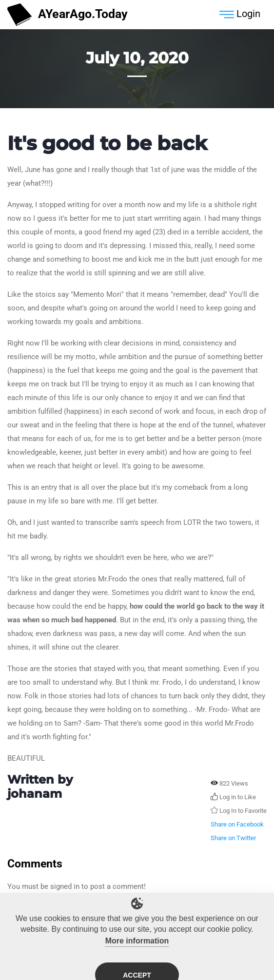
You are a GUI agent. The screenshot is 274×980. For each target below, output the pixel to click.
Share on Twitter (233, 838)
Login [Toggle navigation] (240, 15)
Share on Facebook (237, 824)
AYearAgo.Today (68, 15)
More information (137, 945)
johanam (35, 794)
